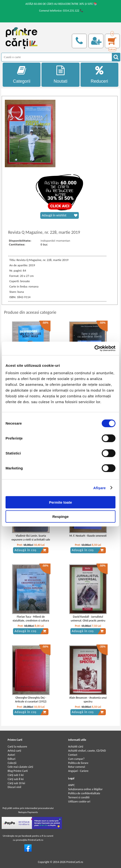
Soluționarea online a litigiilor (85, 789)
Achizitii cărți (76, 747)
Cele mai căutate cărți (20, 767)
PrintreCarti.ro (75, 862)
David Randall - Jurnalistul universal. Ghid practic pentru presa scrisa (88, 621)
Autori (11, 755)
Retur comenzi (77, 767)
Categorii (22, 75)
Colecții (12, 763)
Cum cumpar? (76, 759)
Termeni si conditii (79, 797)
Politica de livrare (78, 763)
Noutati (60, 75)
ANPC (71, 785)
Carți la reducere (17, 747)
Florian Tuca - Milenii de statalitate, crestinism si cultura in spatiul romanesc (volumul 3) (31, 621)
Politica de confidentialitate (84, 793)
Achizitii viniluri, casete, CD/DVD (87, 751)
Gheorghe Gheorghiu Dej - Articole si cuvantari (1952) (31, 700)
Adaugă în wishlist (60, 215)
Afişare (100, 488)
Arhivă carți (14, 751)
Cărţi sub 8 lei (16, 779)
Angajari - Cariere (78, 771)
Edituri (12, 759)
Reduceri (99, 75)
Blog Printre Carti (18, 771)
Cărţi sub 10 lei (16, 783)
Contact (73, 755)
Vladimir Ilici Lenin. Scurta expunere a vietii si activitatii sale (31, 538)
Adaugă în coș (30, 550)
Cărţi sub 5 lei (16, 775)
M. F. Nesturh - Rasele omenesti (88, 536)
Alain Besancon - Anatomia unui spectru (88, 700)
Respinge (60, 516)
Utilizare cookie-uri (79, 801)
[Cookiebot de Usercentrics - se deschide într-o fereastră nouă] (94, 348)
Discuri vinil (14, 787)
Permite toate (60, 502)
